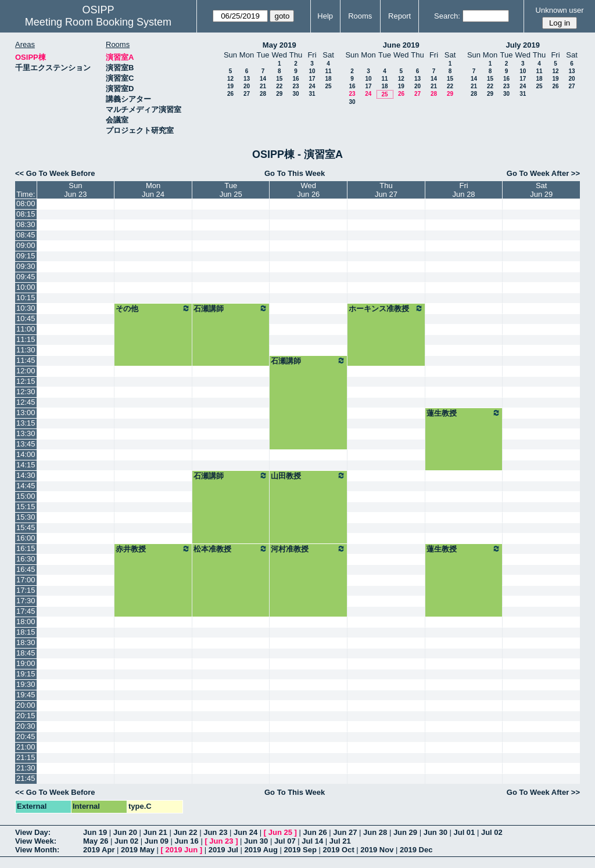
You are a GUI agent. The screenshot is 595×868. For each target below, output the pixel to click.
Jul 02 (492, 832)
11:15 (26, 339)
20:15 (26, 716)
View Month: (37, 850)
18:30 (26, 642)
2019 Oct (339, 850)
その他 (153, 308)
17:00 (26, 580)
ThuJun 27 (386, 190)
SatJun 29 (541, 190)
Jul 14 (312, 841)
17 (312, 79)
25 (328, 86)
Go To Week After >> (543, 173)
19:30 (26, 684)
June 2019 (401, 45)
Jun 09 (157, 841)
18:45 (26, 653)
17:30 (26, 601)
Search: (447, 16)
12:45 (26, 402)
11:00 (26, 329)
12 (230, 79)
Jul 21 (340, 841)
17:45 (26, 611)
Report (399, 16)
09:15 (26, 256)
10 (312, 71)
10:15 (26, 298)
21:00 (26, 747)
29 (279, 94)
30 (295, 94)
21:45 (26, 778)
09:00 (26, 245)
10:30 (26, 308)
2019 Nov (377, 850)
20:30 (26, 726)
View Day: (33, 832)
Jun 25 (280, 832)
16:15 (26, 548)
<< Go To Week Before (55, 173)
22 (279, 86)
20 (247, 86)
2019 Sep (300, 850)
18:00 (26, 622)
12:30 (26, 392)
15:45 (26, 527)
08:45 (26, 235)
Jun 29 (405, 832)
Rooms (360, 16)
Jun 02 (126, 841)
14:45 (26, 486)
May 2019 (279, 45)
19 (230, 86)
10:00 (26, 287)
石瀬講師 (231, 308)
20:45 (26, 736)
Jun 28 (375, 832)
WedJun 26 (308, 190)
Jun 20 (125, 832)
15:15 (26, 507)
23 (295, 86)
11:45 (26, 360)
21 (263, 86)
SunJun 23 (75, 190)
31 (312, 94)
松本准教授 (231, 549)
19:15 (26, 674)
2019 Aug (261, 850)
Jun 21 (155, 832)
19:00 (26, 663)
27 (247, 94)
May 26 (96, 841)
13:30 (26, 433)
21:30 (26, 768)
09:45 (26, 277)
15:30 (26, 517)
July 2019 (523, 45)
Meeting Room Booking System (98, 22)
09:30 (26, 266)
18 (328, 79)
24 (312, 86)
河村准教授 (308, 549)
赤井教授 (153, 549)
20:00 (26, 705)
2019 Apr (99, 850)
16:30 (26, 559)
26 (230, 94)
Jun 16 (187, 841)
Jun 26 (315, 832)
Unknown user (560, 10)
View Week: (36, 841)
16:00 (26, 538)
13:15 (26, 423)
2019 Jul (223, 850)
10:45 (26, 318)
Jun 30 (436, 832)
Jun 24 (245, 832)
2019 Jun (181, 850)
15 (279, 79)
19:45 (26, 695)
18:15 (26, 632)
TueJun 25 (231, 190)
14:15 (26, 465)
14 (263, 79)
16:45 (26, 569)
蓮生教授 (464, 413)
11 (328, 71)
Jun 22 (185, 832)
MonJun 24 (153, 190)
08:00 (26, 204)
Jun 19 (95, 832)
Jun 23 (215, 832)
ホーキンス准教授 (386, 308)
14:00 (26, 454)
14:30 (26, 475)
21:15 (26, 757)
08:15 (26, 214)
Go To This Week (295, 173)
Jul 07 (285, 841)
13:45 (26, 444)
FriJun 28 (464, 190)
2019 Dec (416, 850)
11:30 (26, 350)
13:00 (26, 413)
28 (263, 94)
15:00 (26, 496)
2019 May (138, 850)
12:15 (26, 381)
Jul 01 (464, 832)
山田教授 (308, 476)
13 (247, 79)
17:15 (26, 590)
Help (325, 16)
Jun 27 (345, 832)
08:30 (26, 224)
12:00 (26, 371)
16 (295, 79)
